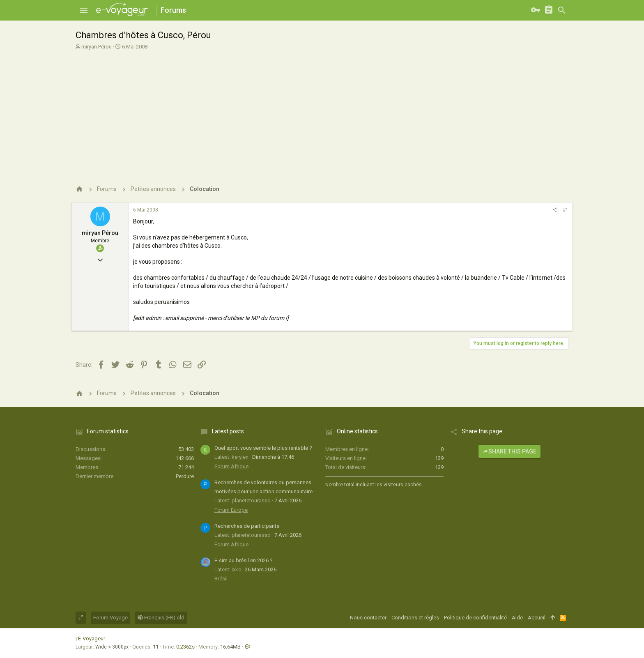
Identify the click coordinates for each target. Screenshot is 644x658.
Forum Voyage (110, 618)
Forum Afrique (231, 466)
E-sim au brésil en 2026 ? (244, 560)
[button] (84, 10)
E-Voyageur (92, 638)
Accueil (537, 618)
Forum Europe (231, 510)
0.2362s (185, 647)
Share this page (509, 451)
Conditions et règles (415, 618)
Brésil (221, 579)
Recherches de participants (247, 526)
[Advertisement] (321, 112)
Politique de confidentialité (475, 618)
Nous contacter (368, 618)
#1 (566, 210)
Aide (517, 618)
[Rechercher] (562, 10)
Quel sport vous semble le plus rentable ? (263, 448)
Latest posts (228, 431)
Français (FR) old (161, 618)
